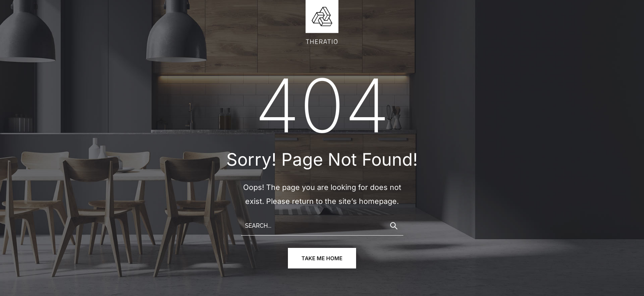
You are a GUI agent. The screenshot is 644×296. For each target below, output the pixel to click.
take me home (322, 258)
